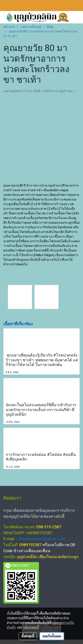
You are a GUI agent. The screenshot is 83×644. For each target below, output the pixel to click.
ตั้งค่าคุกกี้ (28, 636)
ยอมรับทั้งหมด (52, 636)
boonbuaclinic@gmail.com (42, 539)
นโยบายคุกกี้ (31, 627)
